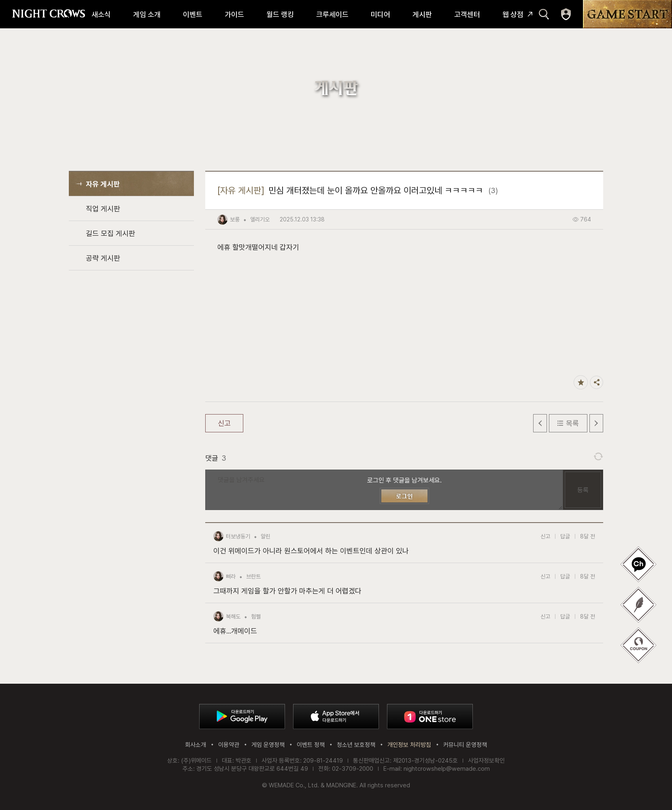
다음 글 (596, 423)
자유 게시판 (103, 184)
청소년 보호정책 (356, 745)
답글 (565, 536)
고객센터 (467, 14)
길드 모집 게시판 (111, 233)
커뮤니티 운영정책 (465, 745)
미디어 (381, 14)
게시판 (422, 14)
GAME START (627, 14)
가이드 (234, 14)
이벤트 (193, 14)
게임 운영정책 (268, 745)
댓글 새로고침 (598, 457)
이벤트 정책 (311, 745)
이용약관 (229, 745)
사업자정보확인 (486, 761)
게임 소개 (147, 14)
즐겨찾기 (581, 382)
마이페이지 (566, 14)
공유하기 (597, 382)
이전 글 (540, 423)
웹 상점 (513, 14)
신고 (224, 423)
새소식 (101, 14)
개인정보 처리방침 (409, 745)
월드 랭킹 (280, 14)
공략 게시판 (103, 258)
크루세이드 (332, 14)
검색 (544, 14)
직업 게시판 (103, 209)
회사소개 (196, 745)
